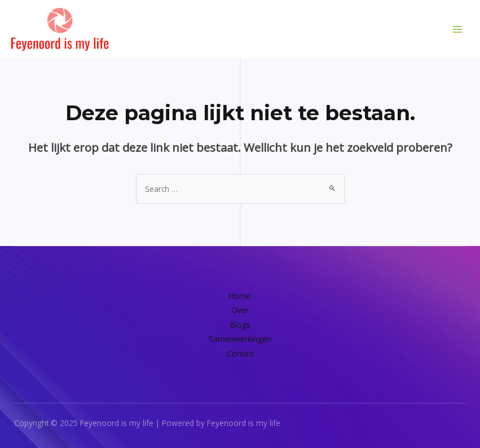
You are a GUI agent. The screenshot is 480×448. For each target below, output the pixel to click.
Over (240, 310)
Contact (240, 353)
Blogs (240, 325)
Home (240, 296)
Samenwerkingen (240, 339)
